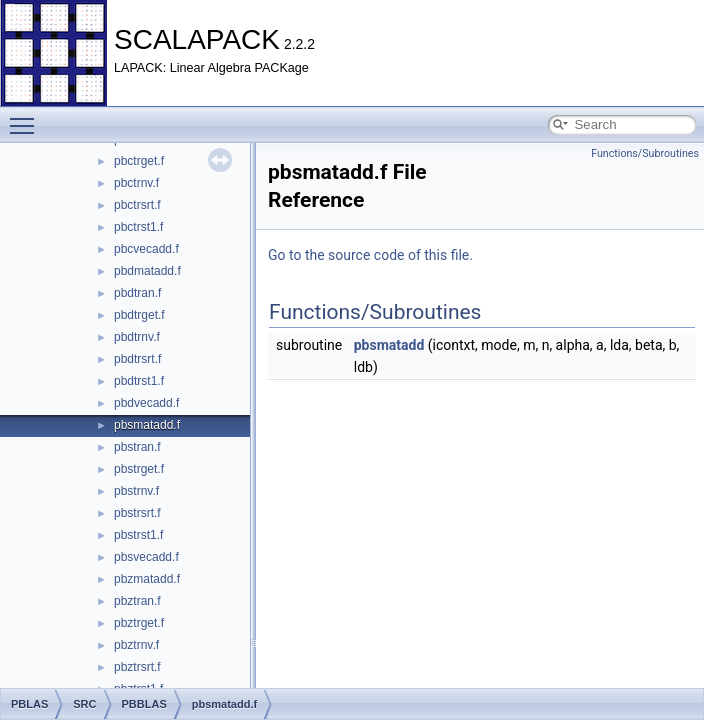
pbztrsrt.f (137, 667)
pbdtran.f (137, 293)
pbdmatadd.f (147, 271)
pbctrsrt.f (137, 205)
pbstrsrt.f (137, 513)
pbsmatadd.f (147, 425)
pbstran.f (137, 447)
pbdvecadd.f (146, 403)
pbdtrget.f (139, 315)
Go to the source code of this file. (370, 255)
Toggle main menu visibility (27, 117)
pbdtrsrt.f (137, 359)
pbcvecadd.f (146, 249)
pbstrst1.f (138, 535)
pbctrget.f (139, 161)
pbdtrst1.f (139, 381)
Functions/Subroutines (645, 153)
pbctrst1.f (138, 227)
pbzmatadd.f (147, 579)
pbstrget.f (139, 469)
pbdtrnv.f (137, 337)
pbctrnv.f (136, 183)
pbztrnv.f (136, 645)
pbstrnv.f (136, 491)
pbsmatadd (389, 345)
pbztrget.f (139, 623)
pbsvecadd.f (146, 557)
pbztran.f (137, 601)
